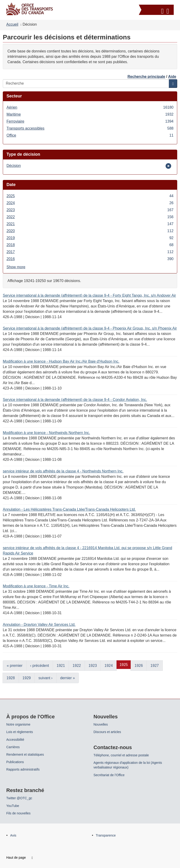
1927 (155, 666)
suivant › (45, 678)
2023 (90, 210)
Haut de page (20, 858)
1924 (109, 666)
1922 (77, 666)
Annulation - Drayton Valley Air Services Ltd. (39, 625)
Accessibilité (15, 740)
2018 (90, 245)
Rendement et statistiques (25, 754)
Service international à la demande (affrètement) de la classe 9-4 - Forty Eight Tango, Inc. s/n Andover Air (89, 295)
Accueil (12, 24)
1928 (11, 678)
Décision (14, 166)
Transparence (106, 835)
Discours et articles (107, 732)
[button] (157, 10)
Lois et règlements (20, 732)
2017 (90, 252)
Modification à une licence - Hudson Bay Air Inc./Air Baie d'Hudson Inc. (61, 361)
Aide (172, 77)
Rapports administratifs (23, 769)
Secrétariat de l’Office (109, 775)
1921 (61, 666)
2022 (90, 217)
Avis (13, 835)
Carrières (13, 747)
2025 (90, 196)
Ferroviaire (90, 121)
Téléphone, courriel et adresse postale (121, 755)
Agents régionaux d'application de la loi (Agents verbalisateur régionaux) (128, 765)
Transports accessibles (90, 128)
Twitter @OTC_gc (19, 798)
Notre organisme (18, 724)
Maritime (90, 114)
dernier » (68, 678)
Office (90, 135)
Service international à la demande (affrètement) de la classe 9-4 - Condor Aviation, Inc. (75, 400)
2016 (90, 259)
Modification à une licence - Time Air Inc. (36, 586)
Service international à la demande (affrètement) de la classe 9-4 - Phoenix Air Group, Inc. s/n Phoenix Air (90, 328)
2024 (90, 203)
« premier (15, 666)
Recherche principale (146, 77)
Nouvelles (101, 724)
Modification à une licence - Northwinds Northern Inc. (46, 433)
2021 (90, 224)
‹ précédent (40, 666)
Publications (15, 762)
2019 (90, 238)
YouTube (13, 806)
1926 (139, 666)
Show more (16, 267)
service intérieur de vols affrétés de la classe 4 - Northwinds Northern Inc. (63, 471)
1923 (93, 666)
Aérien (90, 107)
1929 (27, 678)
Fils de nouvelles (18, 813)
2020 (90, 231)
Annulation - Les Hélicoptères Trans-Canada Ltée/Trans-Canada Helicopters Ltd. (69, 509)
